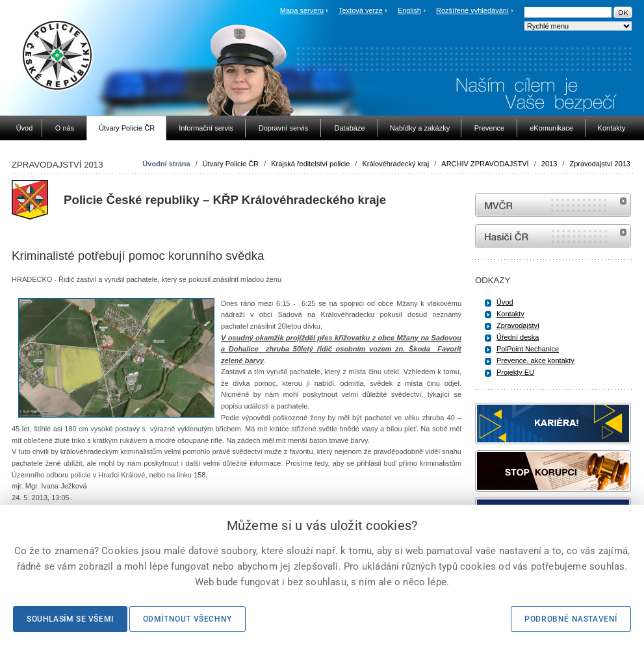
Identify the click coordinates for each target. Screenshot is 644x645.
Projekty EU (515, 372)
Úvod (505, 302)
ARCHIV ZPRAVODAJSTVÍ (485, 164)
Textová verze (361, 10)
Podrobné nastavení (571, 619)
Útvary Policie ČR (231, 164)
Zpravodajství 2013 (600, 164)
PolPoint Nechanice (528, 349)
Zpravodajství (518, 325)
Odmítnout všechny (187, 619)
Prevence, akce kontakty (535, 360)
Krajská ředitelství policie (310, 164)
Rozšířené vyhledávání (472, 10)
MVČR (553, 205)
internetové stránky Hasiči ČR (553, 236)
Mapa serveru (302, 10)
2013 (549, 164)
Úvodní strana (166, 164)
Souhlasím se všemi (70, 619)
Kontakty (510, 314)
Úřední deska (518, 337)
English (409, 10)
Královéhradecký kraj (395, 164)
